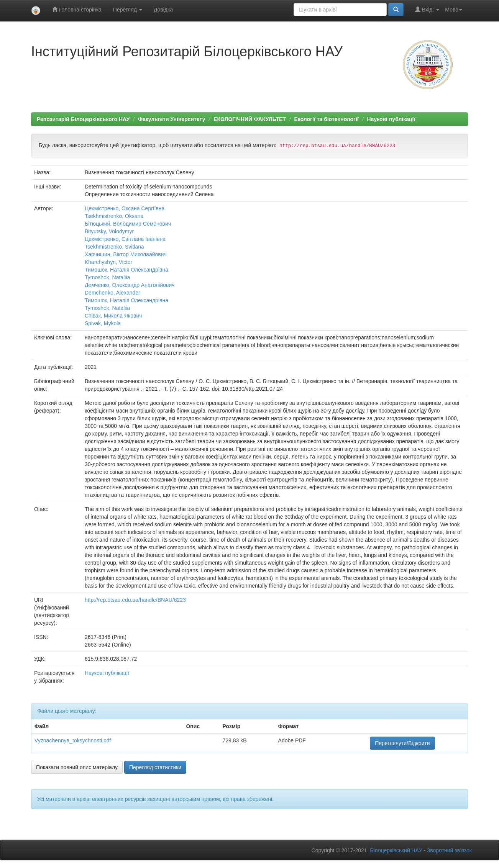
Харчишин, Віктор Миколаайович (126, 254)
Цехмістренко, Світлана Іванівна (125, 239)
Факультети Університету (172, 119)
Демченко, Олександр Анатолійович (130, 285)
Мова (454, 10)
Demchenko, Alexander (112, 293)
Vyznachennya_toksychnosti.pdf (73, 740)
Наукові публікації (391, 119)
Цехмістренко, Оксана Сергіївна (125, 208)
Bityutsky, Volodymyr (109, 231)
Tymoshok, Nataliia (107, 277)
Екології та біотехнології (327, 119)
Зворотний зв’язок (449, 850)
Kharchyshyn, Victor (108, 262)
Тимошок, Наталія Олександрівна (126, 270)
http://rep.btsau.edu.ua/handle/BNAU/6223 (135, 600)
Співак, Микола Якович (113, 316)
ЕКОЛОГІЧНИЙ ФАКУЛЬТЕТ (250, 119)
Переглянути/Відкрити (402, 743)
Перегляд (128, 10)
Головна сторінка (77, 9)
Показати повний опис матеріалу (77, 767)
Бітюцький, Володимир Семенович (128, 224)
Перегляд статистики (155, 767)
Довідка (163, 10)
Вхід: (427, 9)
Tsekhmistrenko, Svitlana (114, 247)
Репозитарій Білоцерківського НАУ (83, 119)
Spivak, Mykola (103, 323)
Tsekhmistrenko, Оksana (114, 216)
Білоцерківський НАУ (396, 850)
